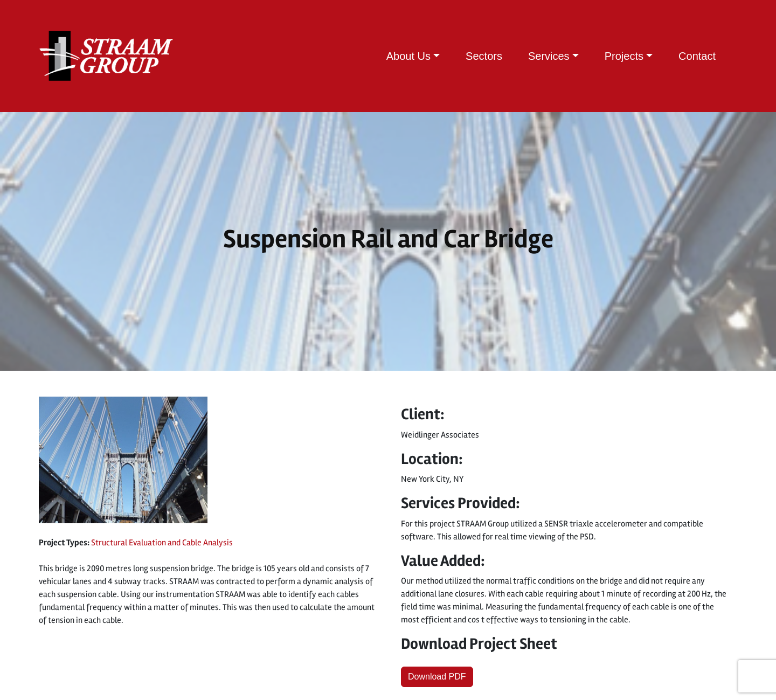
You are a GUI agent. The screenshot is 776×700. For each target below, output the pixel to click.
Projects (624, 56)
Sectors (484, 56)
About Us (408, 56)
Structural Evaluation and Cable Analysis (162, 543)
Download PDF (437, 677)
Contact (697, 56)
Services (549, 56)
